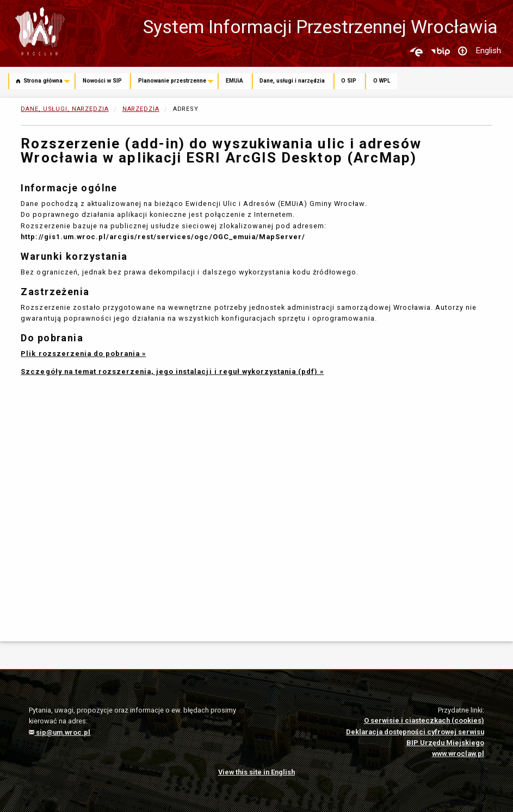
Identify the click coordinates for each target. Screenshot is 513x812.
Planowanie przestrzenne (172, 81)
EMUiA (234, 81)
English (488, 51)
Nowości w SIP (102, 81)
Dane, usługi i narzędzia (292, 81)
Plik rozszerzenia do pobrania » (83, 354)
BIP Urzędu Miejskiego (445, 743)
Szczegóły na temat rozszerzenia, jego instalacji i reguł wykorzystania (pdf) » (172, 371)
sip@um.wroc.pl (60, 732)
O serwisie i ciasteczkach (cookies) (424, 720)
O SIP (349, 81)
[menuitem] (41, 82)
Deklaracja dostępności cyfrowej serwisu (415, 732)
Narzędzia (141, 109)
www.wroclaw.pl (458, 754)
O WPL (382, 81)
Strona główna (39, 81)
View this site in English (256, 772)
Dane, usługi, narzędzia (64, 109)
